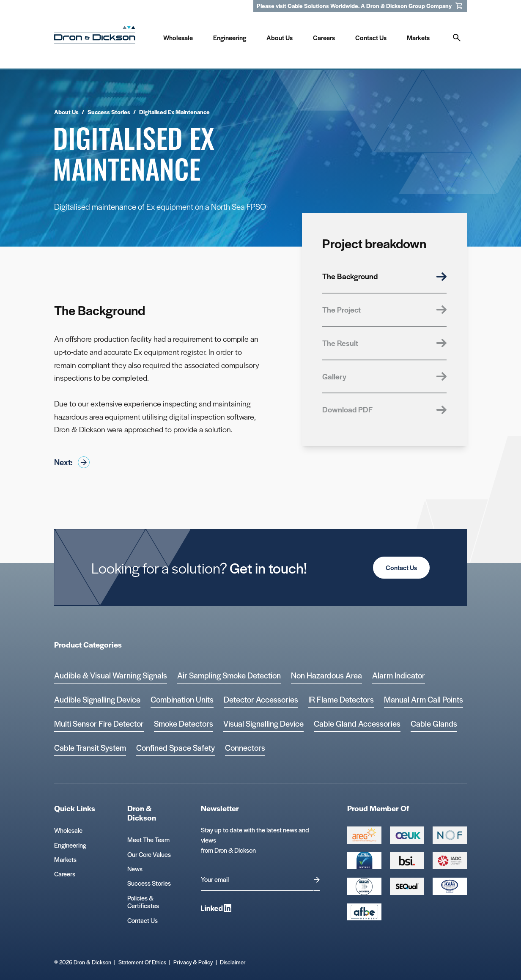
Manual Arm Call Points (424, 699)
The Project (384, 309)
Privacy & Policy (193, 962)
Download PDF (384, 409)
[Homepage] (95, 37)
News (135, 869)
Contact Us (401, 567)
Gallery (384, 376)
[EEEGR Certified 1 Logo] (364, 886)
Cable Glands (434, 723)
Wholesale (68, 830)
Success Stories (149, 883)
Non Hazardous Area (326, 675)
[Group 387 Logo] (364, 835)
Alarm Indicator (399, 675)
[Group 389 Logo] (407, 861)
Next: (72, 462)
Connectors (245, 748)
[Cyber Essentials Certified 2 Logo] (364, 861)
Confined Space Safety (175, 748)
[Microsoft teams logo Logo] (450, 886)
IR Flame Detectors (341, 699)
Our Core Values (149, 854)
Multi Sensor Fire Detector (99, 723)
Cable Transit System (90, 748)
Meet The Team (148, 839)
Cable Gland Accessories (357, 723)
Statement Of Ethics (142, 962)
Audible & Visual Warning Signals (111, 675)
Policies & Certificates (143, 902)
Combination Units (182, 699)
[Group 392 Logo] (450, 861)
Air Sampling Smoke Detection (229, 675)
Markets (65, 859)
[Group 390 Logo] (407, 886)
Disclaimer (233, 962)
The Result (384, 343)
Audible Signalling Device (97, 699)
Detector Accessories (261, 699)
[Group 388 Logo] (407, 835)
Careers (65, 874)
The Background (384, 276)
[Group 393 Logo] (450, 835)
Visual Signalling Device (263, 723)
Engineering (70, 845)
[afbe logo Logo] (364, 912)
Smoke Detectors (184, 723)
